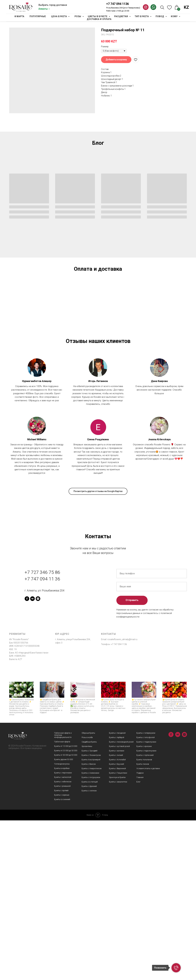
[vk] (32, 758)
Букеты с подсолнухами (146, 910)
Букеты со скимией (62, 959)
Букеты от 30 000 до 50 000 (66, 915)
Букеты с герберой (117, 897)
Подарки (140, 933)
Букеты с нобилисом (63, 941)
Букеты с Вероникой (117, 928)
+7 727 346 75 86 (42, 732)
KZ (186, 7)
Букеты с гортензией (145, 915)
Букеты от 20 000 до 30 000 (66, 910)
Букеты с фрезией (89, 946)
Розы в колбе (87, 897)
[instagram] (38, 758)
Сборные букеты (88, 893)
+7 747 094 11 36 (42, 738)
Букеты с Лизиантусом (91, 915)
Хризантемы (87, 906)
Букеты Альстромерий (91, 919)
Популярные (38, 16)
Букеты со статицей (90, 941)
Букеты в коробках (62, 928)
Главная (140, 937)
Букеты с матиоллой (63, 937)
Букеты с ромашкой (62, 946)
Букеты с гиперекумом (146, 893)
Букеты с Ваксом (89, 924)
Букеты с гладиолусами (146, 901)
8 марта (19, 16)
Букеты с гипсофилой (146, 897)
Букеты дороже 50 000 (64, 919)
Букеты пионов (143, 924)
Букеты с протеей (61, 950)
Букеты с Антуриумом (91, 937)
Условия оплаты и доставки (148, 928)
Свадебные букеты (89, 901)
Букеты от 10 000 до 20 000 (66, 906)
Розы (78, 16)
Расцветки (121, 16)
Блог (138, 941)
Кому (175, 16)
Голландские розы (62, 924)
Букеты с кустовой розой (119, 906)
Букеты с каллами (117, 910)
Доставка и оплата (99, 19)
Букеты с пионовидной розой (121, 901)
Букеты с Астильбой (117, 919)
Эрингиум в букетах (117, 937)
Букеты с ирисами (144, 906)
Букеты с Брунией (117, 924)
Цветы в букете (98, 16)
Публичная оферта (62, 901)
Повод (160, 16)
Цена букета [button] (59, 16)
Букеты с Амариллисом (92, 928)
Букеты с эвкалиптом (118, 941)
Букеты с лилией (116, 915)
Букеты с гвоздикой (117, 893)
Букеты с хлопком (89, 950)
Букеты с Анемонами (90, 933)
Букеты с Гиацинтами (118, 933)
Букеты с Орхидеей (90, 910)
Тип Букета (142, 16)
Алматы (43, 9)
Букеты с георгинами (63, 932)
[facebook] (27, 758)
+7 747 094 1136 (118, 4)
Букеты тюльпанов (144, 919)
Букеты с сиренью (62, 955)
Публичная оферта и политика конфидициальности (63, 895)
